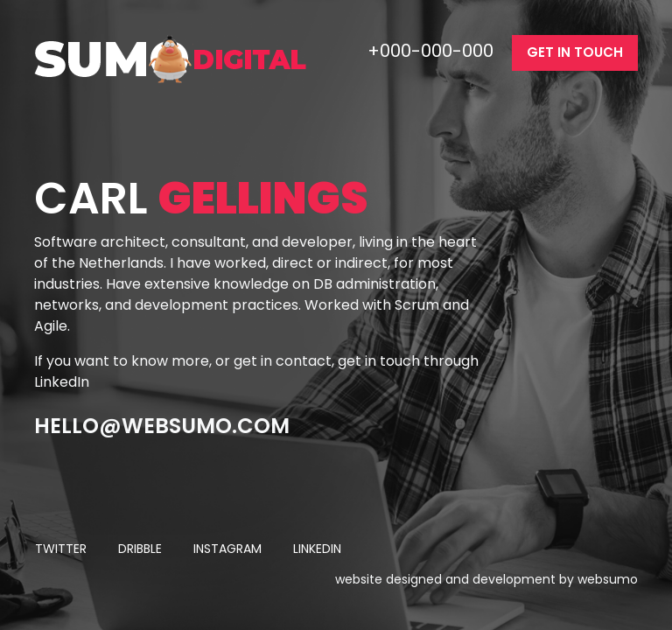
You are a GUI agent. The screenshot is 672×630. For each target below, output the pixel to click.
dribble (140, 549)
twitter (61, 549)
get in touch (575, 52)
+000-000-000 (433, 51)
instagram (227, 549)
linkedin (317, 549)
